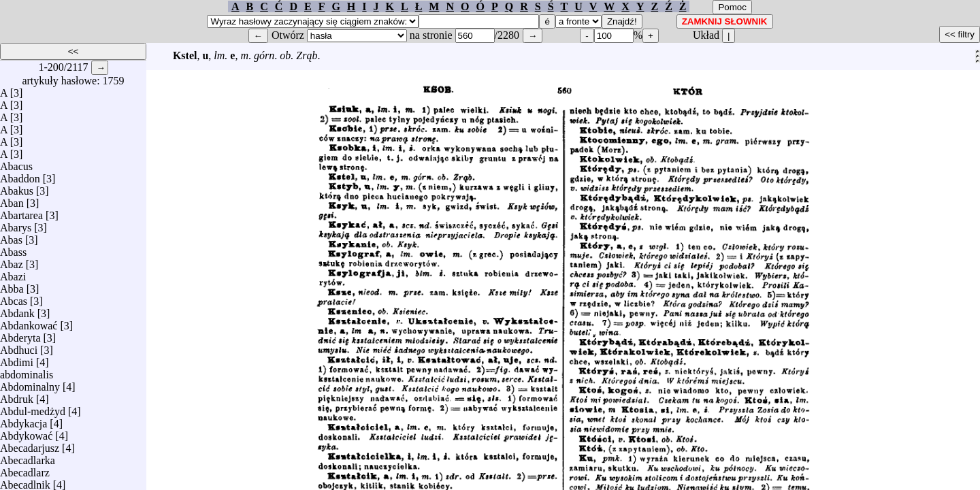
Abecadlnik (25, 481)
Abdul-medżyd (33, 408)
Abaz (12, 261)
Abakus (17, 187)
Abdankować (29, 322)
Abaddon (20, 175)
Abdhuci (19, 347)
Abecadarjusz (30, 445)
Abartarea (21, 212)
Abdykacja (23, 420)
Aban (12, 200)
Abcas (14, 298)
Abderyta (20, 334)
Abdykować (26, 432)
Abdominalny (30, 383)
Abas (11, 236)
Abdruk (17, 396)
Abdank (17, 310)
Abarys (16, 224)
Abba (12, 285)
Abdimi (17, 359)
